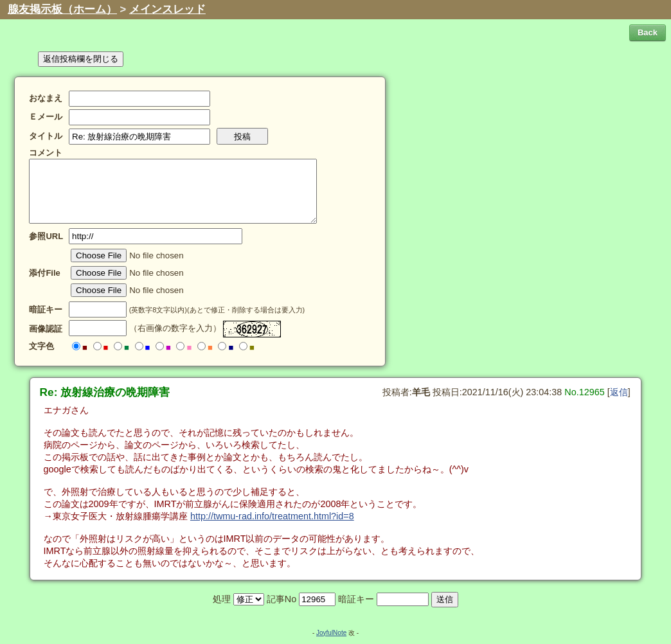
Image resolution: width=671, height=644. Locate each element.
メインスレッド (167, 9)
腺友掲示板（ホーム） (62, 9)
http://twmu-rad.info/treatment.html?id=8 (272, 516)
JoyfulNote (331, 633)
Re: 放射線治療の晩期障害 (105, 392)
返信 (619, 392)
